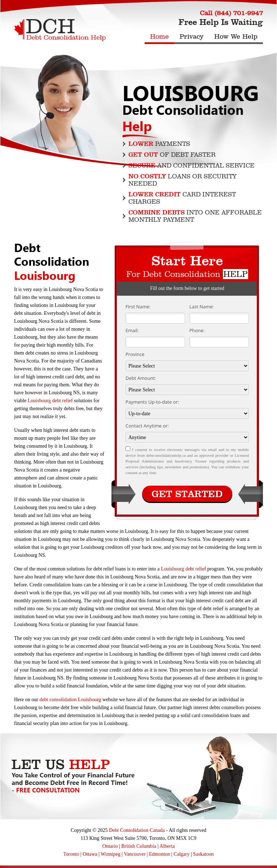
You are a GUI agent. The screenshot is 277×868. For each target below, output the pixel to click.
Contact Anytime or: (147, 426)
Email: (132, 330)
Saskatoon (203, 854)
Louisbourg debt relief (50, 401)
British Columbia (139, 846)
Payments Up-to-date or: (152, 402)
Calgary (181, 854)
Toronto (71, 854)
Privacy (192, 36)
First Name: (138, 307)
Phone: (197, 330)
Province (135, 354)
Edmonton (159, 854)
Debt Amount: (141, 378)
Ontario (110, 846)
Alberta (167, 846)
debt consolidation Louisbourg (70, 700)
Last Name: (202, 307)
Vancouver (135, 854)
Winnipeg (111, 854)
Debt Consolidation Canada (137, 830)
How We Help (236, 36)
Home (159, 36)
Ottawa (90, 854)
